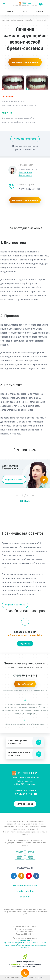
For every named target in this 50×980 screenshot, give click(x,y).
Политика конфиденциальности (25, 938)
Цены (25, 12)
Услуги (10, 12)
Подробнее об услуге (15, 605)
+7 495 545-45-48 (46, 4)
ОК (42, 978)
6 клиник (40, 12)
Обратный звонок (25, 804)
